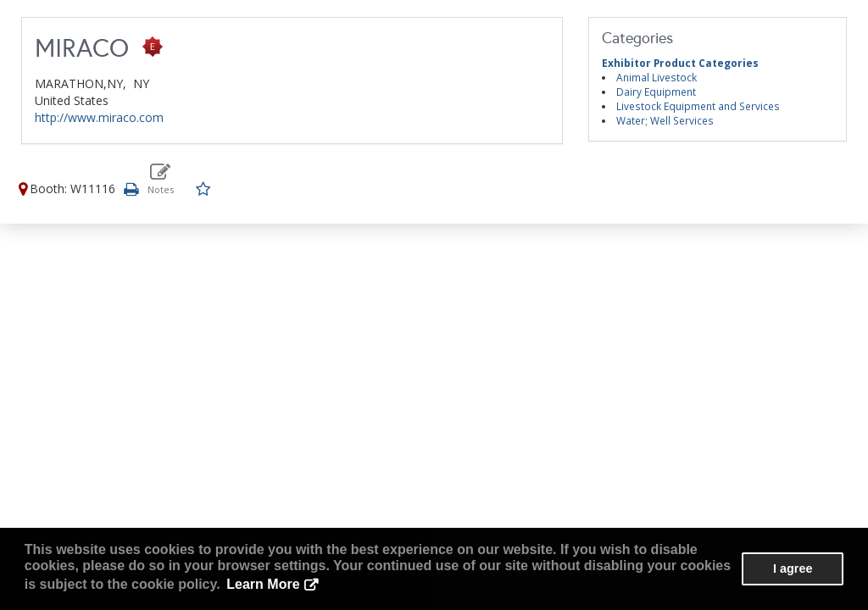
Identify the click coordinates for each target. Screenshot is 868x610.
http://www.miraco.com (99, 117)
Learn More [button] (263, 584)
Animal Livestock (657, 77)
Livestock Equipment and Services (698, 106)
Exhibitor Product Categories (680, 63)
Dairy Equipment (656, 91)
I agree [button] (793, 568)
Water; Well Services (665, 120)
